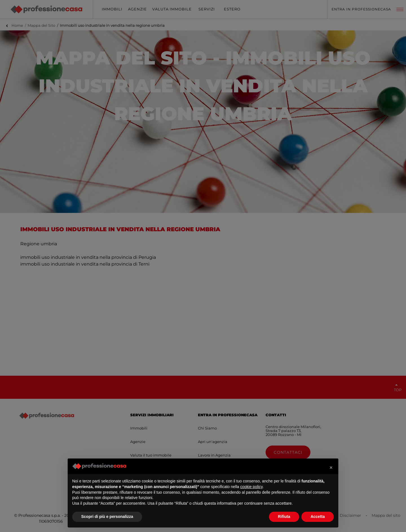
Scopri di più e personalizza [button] (107, 517)
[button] (331, 468)
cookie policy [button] (251, 487)
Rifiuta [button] (284, 517)
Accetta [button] (318, 517)
